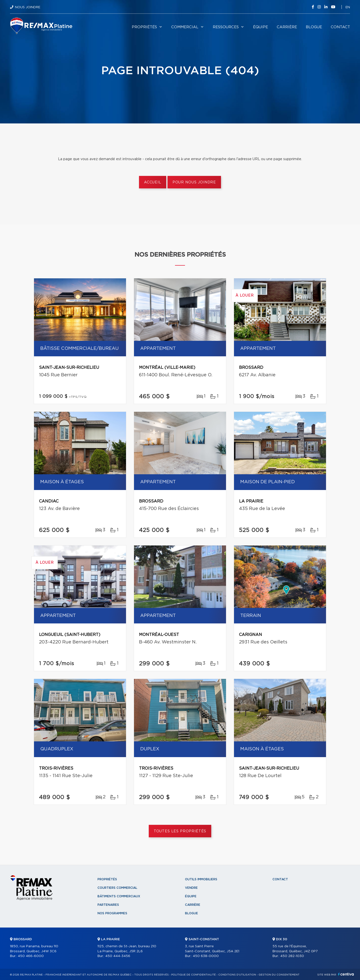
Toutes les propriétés (180, 831)
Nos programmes (112, 913)
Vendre (191, 888)
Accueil (153, 182)
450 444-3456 (118, 956)
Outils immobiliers (201, 879)
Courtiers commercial (117, 888)
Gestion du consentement (279, 975)
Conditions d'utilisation (237, 975)
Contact (340, 27)
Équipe (260, 27)
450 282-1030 (292, 956)
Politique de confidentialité (193, 975)
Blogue (314, 27)
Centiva (346, 974)
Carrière (287, 27)
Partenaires (108, 905)
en (348, 7)
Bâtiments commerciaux (119, 896)
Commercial (185, 27)
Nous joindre (28, 7)
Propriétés (144, 27)
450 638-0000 (206, 956)
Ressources (226, 27)
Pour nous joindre (194, 182)
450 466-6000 (31, 956)
